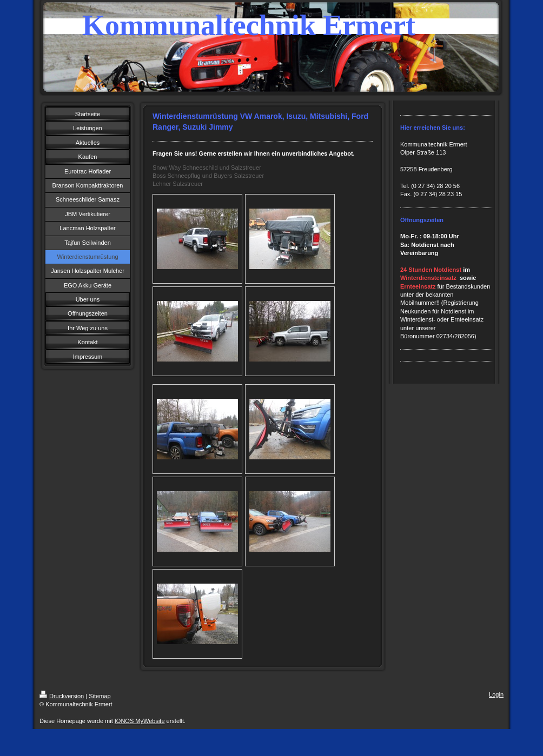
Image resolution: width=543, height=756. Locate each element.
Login (496, 694)
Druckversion (62, 696)
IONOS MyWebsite (140, 721)
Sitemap (100, 696)
